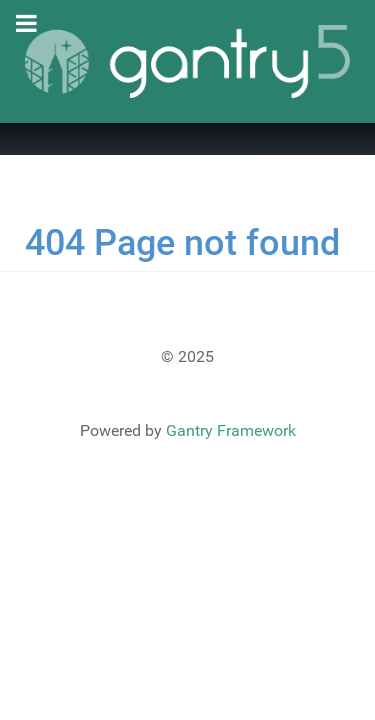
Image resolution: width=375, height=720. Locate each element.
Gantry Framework (231, 430)
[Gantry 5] (187, 61)
